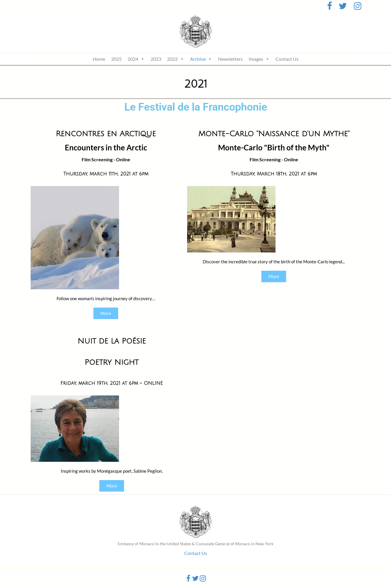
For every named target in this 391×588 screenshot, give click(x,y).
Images (259, 59)
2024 (136, 59)
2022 (176, 59)
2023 (156, 59)
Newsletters (230, 59)
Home (99, 59)
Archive (201, 59)
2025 (116, 59)
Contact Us (287, 59)
